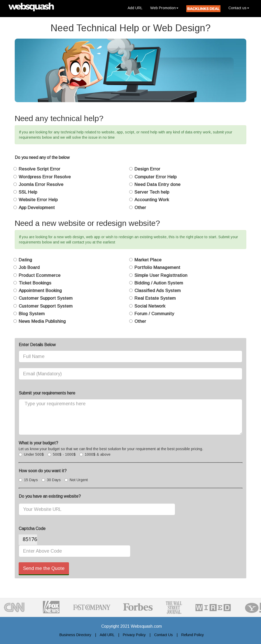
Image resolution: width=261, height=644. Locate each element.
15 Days (28, 480)
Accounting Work (152, 200)
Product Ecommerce (40, 275)
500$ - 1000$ (62, 454)
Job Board (29, 268)
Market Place (148, 260)
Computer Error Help (155, 177)
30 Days (51, 480)
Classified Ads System (158, 291)
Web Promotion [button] (164, 8)
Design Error (147, 169)
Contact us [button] (239, 8)
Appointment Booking (40, 291)
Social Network (150, 306)
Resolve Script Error (39, 169)
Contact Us (164, 635)
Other (140, 208)
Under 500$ (31, 454)
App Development (37, 208)
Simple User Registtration (161, 275)
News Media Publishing (42, 321)
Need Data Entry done (157, 185)
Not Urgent (76, 480)
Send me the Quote (44, 568)
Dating (25, 260)
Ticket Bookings (35, 283)
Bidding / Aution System (159, 283)
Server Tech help (152, 192)
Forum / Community (154, 314)
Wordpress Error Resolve (45, 177)
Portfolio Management (157, 268)
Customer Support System (46, 298)
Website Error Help (38, 200)
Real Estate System (155, 298)
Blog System (32, 314)
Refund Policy (193, 635)
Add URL (137, 7)
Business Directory (75, 635)
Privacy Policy (134, 635)
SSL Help (28, 192)
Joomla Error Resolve (41, 185)
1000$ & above (95, 454)
